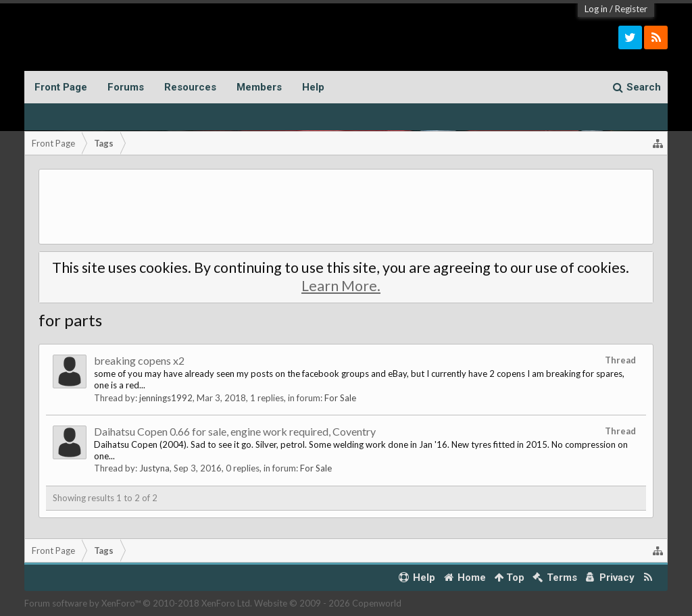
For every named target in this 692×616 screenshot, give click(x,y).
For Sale (340, 398)
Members (259, 87)
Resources (190, 87)
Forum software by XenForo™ (138, 603)
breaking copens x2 (139, 360)
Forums (126, 87)
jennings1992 (166, 398)
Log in (596, 9)
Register (631, 9)
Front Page (61, 87)
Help (313, 87)
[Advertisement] (346, 207)
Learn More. (341, 286)
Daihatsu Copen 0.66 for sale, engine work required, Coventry (235, 431)
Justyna (154, 468)
